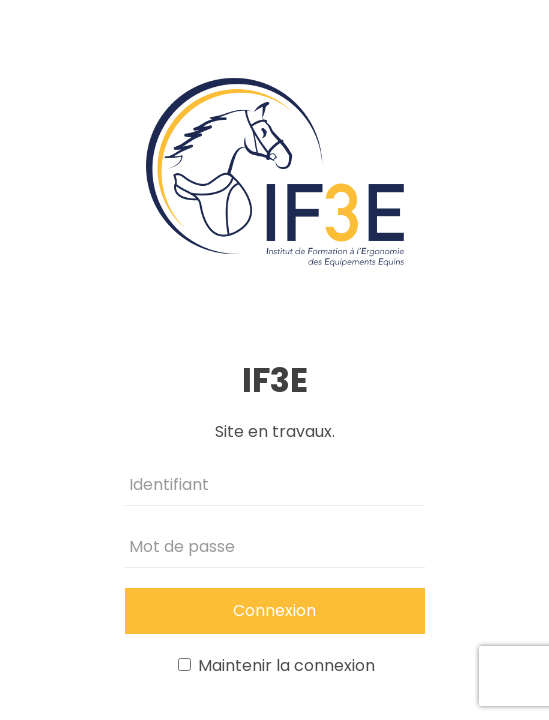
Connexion (274, 610)
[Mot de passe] (275, 547)
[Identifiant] (275, 485)
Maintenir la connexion (276, 665)
